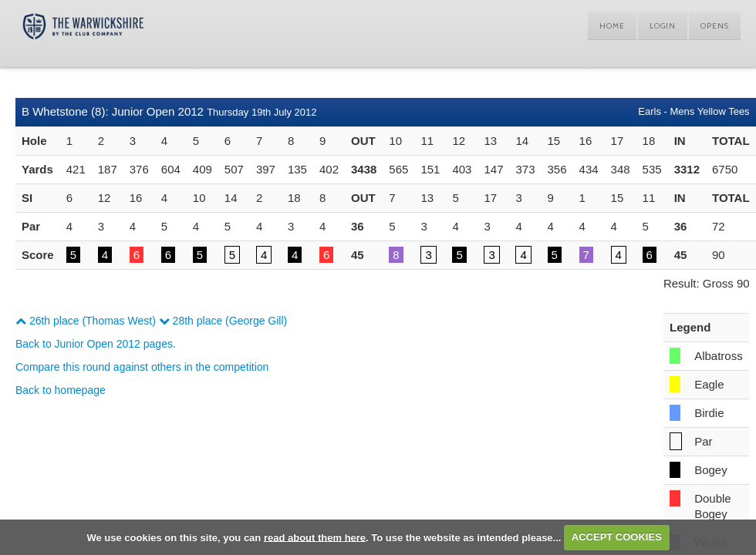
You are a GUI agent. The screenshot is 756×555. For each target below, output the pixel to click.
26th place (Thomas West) (86, 321)
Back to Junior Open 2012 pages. (96, 344)
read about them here (315, 537)
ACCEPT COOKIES (617, 537)
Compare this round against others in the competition (142, 367)
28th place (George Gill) (223, 321)
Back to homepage (61, 390)
